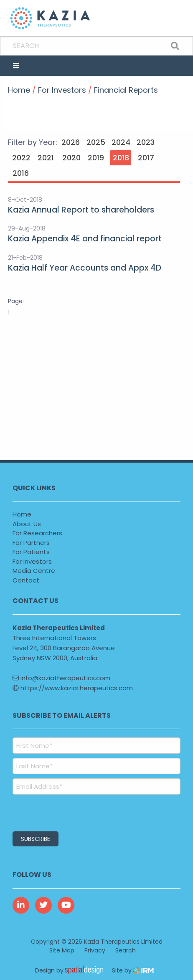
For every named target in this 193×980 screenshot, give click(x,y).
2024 (121, 142)
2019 (96, 158)
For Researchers (37, 533)
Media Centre (34, 571)
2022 (21, 158)
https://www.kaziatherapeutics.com (73, 688)
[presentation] (63, 812)
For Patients (31, 552)
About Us (27, 524)
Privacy (95, 950)
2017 (146, 158)
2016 (21, 173)
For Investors (32, 561)
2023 (146, 142)
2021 (46, 158)
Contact (26, 580)
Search (126, 950)
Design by (71, 970)
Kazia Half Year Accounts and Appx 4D (85, 268)
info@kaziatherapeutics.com (61, 678)
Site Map (62, 950)
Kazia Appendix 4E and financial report (85, 239)
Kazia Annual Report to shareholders (81, 210)
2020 (71, 158)
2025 (96, 142)
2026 (71, 142)
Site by (133, 970)
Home (22, 514)
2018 (121, 158)
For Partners (31, 543)
